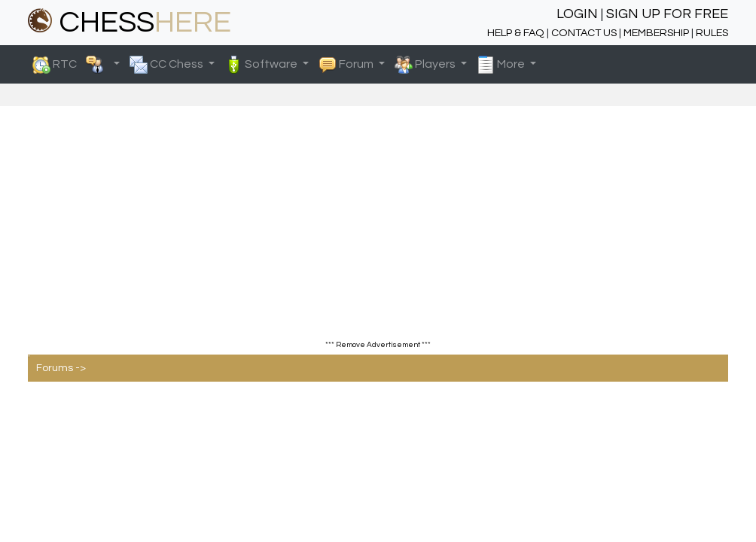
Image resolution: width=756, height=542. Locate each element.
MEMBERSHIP (656, 33)
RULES (712, 33)
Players (426, 65)
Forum (347, 65)
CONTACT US (584, 33)
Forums (55, 368)
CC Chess (168, 65)
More (502, 65)
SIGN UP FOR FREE (667, 14)
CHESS (130, 22)
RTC (72, 65)
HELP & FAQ (516, 33)
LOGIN (577, 14)
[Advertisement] (378, 234)
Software (262, 65)
